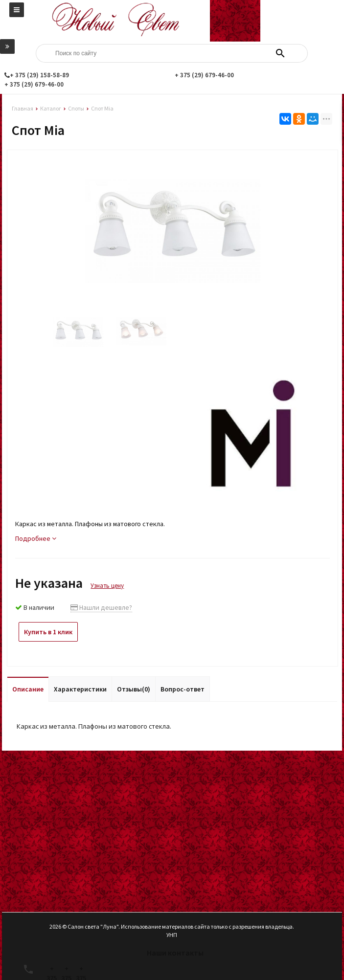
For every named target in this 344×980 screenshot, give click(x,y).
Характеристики (80, 689)
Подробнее (36, 538)
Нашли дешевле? (101, 607)
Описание (28, 689)
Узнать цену (107, 586)
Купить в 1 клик (48, 632)
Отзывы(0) (134, 689)
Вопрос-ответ (183, 689)
